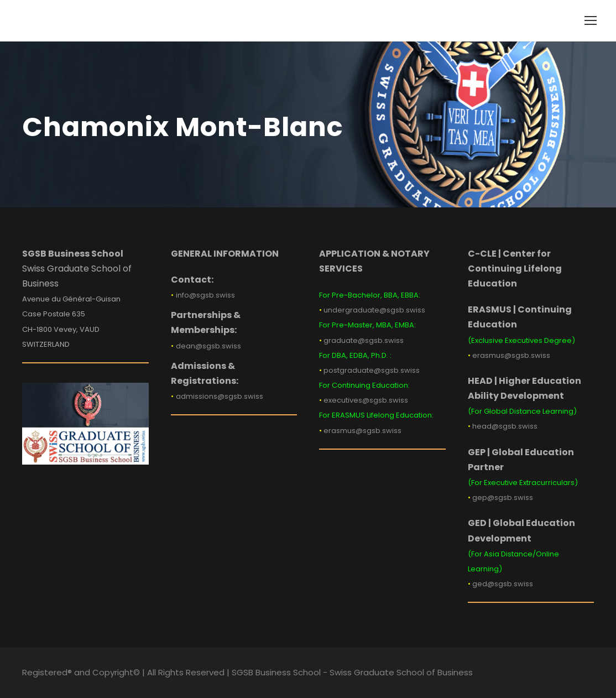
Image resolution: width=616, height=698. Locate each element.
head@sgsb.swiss (505, 426)
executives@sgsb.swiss (366, 400)
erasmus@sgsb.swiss (362, 431)
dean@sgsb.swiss (208, 346)
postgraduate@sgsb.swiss (372, 370)
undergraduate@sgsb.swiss (374, 310)
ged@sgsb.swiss (503, 584)
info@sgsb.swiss (205, 295)
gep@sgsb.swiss (503, 498)
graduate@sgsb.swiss (364, 340)
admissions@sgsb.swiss (220, 396)
